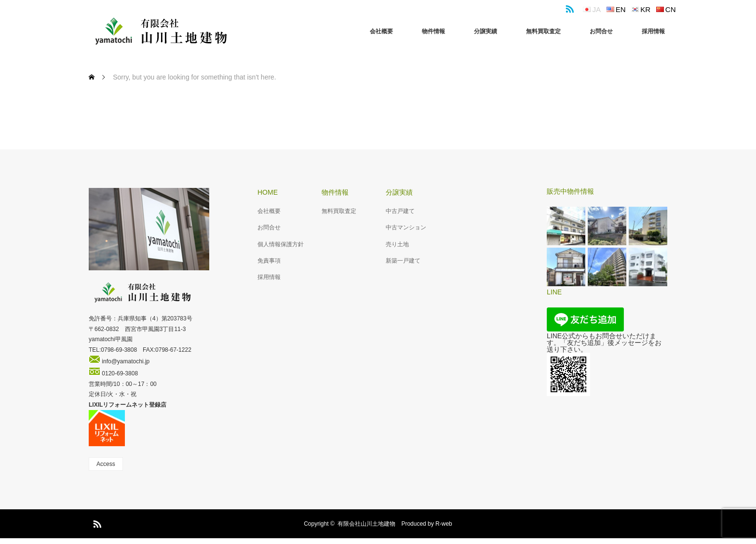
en (621, 9)
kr (645, 9)
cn (671, 9)
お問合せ (601, 31)
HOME (268, 192)
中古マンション (406, 227)
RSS (568, 7)
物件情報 (433, 31)
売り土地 (397, 244)
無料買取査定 (543, 31)
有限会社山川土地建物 (366, 524)
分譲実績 (486, 31)
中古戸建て (400, 211)
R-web (444, 524)
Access (106, 464)
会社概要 (381, 31)
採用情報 (653, 31)
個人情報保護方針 (281, 244)
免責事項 (269, 261)
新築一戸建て (403, 261)
